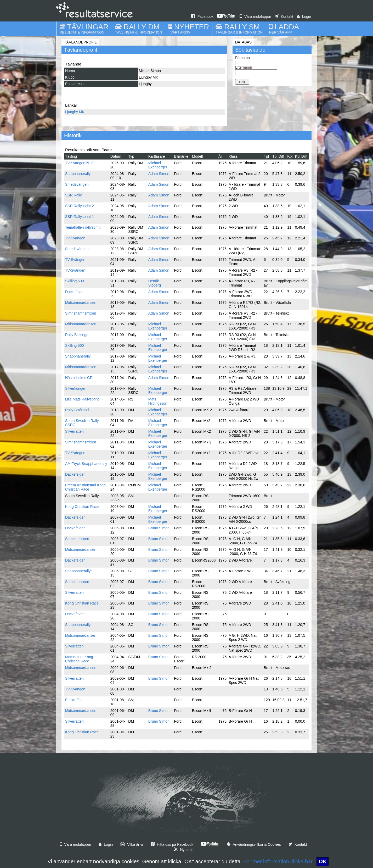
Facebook (202, 17)
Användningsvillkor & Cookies (254, 844)
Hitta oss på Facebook (172, 844)
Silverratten (74, 431)
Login (304, 17)
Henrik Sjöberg (155, 283)
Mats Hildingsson (158, 401)
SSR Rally (74, 195)
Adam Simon (159, 174)
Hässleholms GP (79, 378)
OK (323, 861)
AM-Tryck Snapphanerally (86, 464)
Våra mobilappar (255, 17)
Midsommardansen (81, 303)
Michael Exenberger (158, 165)
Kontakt (284, 17)
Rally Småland (77, 410)
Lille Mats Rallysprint (82, 399)
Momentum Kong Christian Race (79, 659)
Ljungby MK (75, 112)
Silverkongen (76, 388)
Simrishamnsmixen (81, 313)
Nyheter (183, 850)
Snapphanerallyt (78, 571)
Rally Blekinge (77, 335)
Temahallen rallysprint (83, 227)
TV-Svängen (75, 238)
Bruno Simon (159, 528)
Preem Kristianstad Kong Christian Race (85, 487)
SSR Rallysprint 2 (80, 206)
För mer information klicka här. (278, 861)
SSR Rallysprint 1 (80, 217)
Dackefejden (75, 292)
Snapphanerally (78, 174)
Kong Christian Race (82, 507)
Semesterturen (77, 539)
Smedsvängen (77, 184)
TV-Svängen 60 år (80, 163)
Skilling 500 (75, 281)
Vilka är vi (132, 844)
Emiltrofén (73, 700)
